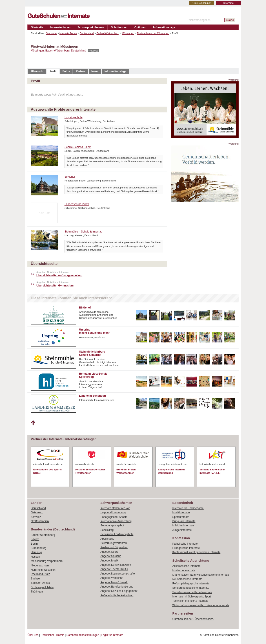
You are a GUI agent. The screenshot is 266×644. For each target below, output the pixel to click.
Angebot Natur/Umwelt (114, 582)
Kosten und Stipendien (114, 547)
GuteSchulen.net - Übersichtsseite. (193, 619)
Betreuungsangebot (112, 525)
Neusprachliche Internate (187, 579)
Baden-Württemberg (108, 33)
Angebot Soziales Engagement (119, 591)
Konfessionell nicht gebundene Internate (196, 552)
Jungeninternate (182, 530)
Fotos (66, 71)
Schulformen (119, 27)
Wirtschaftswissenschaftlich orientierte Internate (201, 605)
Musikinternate (181, 512)
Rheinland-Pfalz (40, 574)
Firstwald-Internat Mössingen (153, 33)
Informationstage (164, 27)
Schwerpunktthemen (91, 27)
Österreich (37, 512)
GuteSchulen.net (202, 3)
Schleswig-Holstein (42, 587)
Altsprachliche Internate (186, 566)
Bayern (35, 539)
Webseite (93, 51)
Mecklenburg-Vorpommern (47, 561)
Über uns (33, 635)
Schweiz (36, 517)
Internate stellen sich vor (115, 508)
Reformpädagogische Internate (191, 584)
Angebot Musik (109, 561)
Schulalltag (107, 530)
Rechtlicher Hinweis (52, 635)
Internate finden (60, 27)
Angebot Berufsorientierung (117, 587)
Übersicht (37, 71)
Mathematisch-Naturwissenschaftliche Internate (201, 575)
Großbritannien (40, 521)
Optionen (140, 27)
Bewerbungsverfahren (114, 543)
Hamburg (36, 552)
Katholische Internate (185, 544)
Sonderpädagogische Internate (191, 588)
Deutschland (87, 33)
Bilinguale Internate (184, 521)
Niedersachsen (40, 566)
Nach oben (33, 423)
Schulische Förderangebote (117, 534)
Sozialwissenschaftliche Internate (192, 592)
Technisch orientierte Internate (190, 601)
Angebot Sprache (111, 556)
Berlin (34, 544)
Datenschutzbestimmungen (83, 635)
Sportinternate (181, 517)
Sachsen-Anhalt (40, 583)
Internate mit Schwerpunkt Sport (192, 597)
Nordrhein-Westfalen (43, 570)
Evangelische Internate (186, 548)
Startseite (37, 27)
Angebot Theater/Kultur (114, 569)
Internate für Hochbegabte (188, 508)
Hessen (35, 557)
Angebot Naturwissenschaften (118, 574)
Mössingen (128, 33)
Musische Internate (184, 570)
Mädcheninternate (183, 525)
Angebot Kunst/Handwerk (116, 565)
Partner (81, 71)
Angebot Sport (109, 552)
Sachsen (36, 579)
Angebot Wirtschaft (112, 578)
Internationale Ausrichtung (116, 521)
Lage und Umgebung (113, 512)
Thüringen (37, 592)
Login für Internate (112, 635)
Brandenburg (39, 548)
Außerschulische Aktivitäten (117, 595)
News (95, 71)
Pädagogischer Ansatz (114, 517)
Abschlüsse (107, 539)
